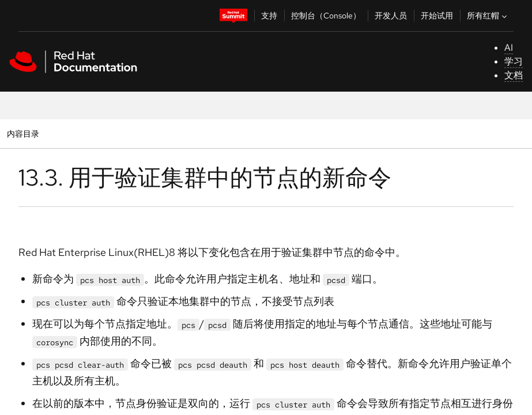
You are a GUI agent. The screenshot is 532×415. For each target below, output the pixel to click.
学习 (514, 61)
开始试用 (437, 16)
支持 (269, 16)
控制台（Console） (326, 16)
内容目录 (23, 133)
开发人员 (391, 16)
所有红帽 (488, 16)
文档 (514, 75)
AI (509, 48)
